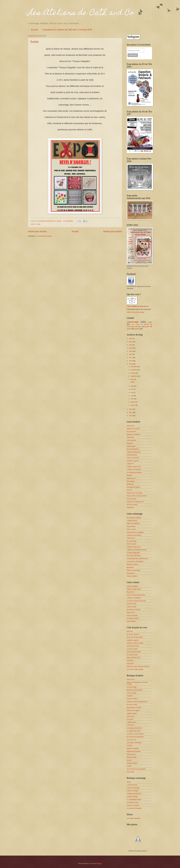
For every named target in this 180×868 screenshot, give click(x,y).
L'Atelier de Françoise (134, 469)
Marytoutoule (131, 478)
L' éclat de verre (132, 785)
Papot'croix (130, 663)
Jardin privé (131, 716)
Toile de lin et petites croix (135, 502)
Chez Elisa (130, 437)
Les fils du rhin (131, 740)
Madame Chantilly (133, 748)
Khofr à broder (131, 544)
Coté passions (131, 440)
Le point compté (132, 649)
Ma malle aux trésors (134, 610)
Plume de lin (131, 612)
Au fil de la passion (133, 634)
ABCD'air (130, 631)
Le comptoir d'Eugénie (134, 808)
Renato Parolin (132, 757)
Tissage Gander (132, 763)
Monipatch (130, 484)
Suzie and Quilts (132, 615)
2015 (131, 364)
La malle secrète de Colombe (136, 601)
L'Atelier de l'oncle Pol (134, 794)
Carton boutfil (131, 529)
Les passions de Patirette (135, 561)
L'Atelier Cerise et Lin (134, 467)
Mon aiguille (131, 481)
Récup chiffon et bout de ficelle (137, 496)
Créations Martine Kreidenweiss (137, 702)
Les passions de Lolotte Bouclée (137, 558)
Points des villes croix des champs (138, 666)
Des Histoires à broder (134, 708)
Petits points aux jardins (135, 493)
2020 (131, 348)
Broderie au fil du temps (135, 690)
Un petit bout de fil (133, 618)
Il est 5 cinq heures (133, 458)
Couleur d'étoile (132, 699)
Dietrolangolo (131, 446)
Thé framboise (131, 499)
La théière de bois (133, 802)
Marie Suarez (131, 754)
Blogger (99, 863)
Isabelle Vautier (132, 713)
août (132, 379)
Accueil (34, 30)
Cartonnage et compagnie (135, 532)
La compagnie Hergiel (134, 799)
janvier (133, 405)
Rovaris (129, 760)
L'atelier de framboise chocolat (137, 550)
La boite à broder (132, 797)
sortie (38, 224)
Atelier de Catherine (133, 523)
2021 (131, 345)
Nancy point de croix (133, 658)
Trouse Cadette (132, 576)
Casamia (130, 696)
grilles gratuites (136, 324)
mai (132, 392)
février (133, 402)
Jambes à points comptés (135, 643)
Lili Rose (130, 745)
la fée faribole (131, 621)
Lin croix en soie (132, 655)
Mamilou (130, 475)
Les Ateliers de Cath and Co (81, 13)
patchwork (138, 327)
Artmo (129, 782)
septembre (134, 376)
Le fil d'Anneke (132, 604)
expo (150, 322)
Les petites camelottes (134, 743)
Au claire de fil (131, 432)
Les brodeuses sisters (134, 652)
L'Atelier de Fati (132, 521)
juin (132, 389)
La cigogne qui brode (134, 731)
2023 (131, 338)
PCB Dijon (130, 661)
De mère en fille (132, 705)
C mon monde (131, 693)
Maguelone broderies (134, 751)
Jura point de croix (133, 646)
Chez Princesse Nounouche (136, 595)
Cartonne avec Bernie (134, 535)
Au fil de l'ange (132, 687)
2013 (131, 412)
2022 (131, 342)
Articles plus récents (37, 231)
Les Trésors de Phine (134, 556)
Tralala (129, 766)
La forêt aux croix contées (135, 734)
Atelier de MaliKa (132, 586)
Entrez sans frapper (133, 710)
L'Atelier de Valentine (134, 598)
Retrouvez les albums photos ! (138, 851)
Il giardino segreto (133, 461)
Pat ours (129, 490)
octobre (133, 373)
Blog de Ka (130, 592)
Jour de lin (130, 719)
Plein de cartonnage (133, 570)
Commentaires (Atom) (44, 236)
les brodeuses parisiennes (135, 737)
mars (133, 399)
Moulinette (130, 567)
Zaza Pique (130, 772)
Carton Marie (131, 526)
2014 (131, 409)
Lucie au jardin (132, 607)
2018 (131, 354)
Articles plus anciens (113, 231)
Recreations (131, 573)
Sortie (35, 42)
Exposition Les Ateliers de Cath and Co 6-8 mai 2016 (67, 30)
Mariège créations (133, 564)
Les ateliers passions (134, 818)
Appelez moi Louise (133, 429)
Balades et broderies (134, 434)
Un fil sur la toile (132, 505)
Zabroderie (130, 508)
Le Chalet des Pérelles (134, 472)
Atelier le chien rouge (134, 589)
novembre (134, 370)
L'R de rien (130, 725)
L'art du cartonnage (133, 788)
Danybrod (130, 443)
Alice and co (131, 679)
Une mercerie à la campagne (136, 769)
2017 (131, 358)
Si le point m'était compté (135, 669)
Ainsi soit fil (130, 426)
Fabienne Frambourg (134, 452)
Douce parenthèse (133, 449)
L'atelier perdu (131, 722)
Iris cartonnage (132, 541)
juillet (133, 386)
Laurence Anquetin (133, 805)
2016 (131, 361)
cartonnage (133, 322)
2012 (131, 416)
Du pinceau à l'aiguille (134, 518)
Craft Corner (131, 538)
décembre (134, 367)
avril (132, 396)
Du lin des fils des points (135, 637)
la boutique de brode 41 (134, 728)
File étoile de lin (132, 455)
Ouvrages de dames (133, 487)
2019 (131, 351)
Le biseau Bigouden (133, 553)
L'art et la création (133, 791)
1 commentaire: (68, 221)
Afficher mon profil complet (135, 312)
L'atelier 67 (130, 464)
